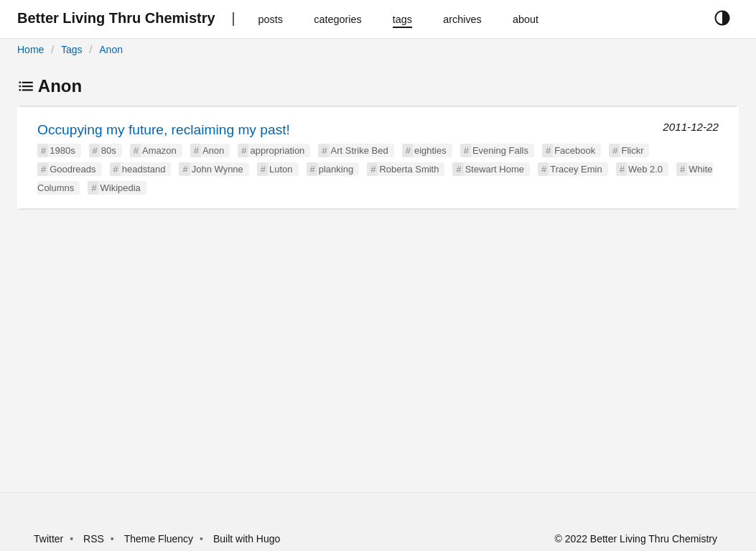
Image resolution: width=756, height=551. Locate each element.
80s (109, 151)
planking (336, 169)
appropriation (277, 151)
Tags (72, 50)
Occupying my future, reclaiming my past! (164, 130)
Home (31, 50)
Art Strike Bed (360, 151)
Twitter (48, 539)
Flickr (632, 151)
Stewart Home (495, 169)
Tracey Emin (576, 169)
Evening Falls (500, 151)
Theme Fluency (160, 539)
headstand (144, 169)
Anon (111, 50)
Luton (281, 169)
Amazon (159, 151)
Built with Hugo (247, 539)
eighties (430, 151)
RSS (94, 539)
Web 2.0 (645, 169)
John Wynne (218, 169)
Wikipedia (120, 188)
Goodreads (73, 169)
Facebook (575, 151)
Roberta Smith (409, 169)
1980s (62, 151)
